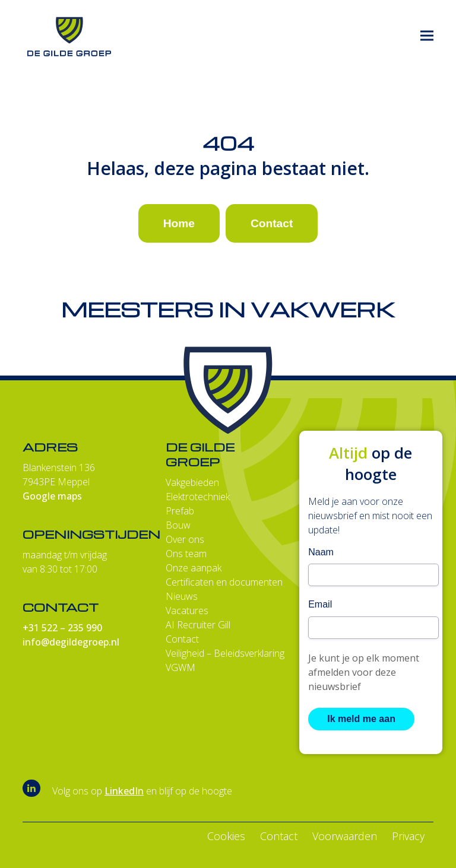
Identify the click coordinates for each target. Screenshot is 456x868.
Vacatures (187, 611)
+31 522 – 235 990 (62, 628)
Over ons (185, 539)
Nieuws (182, 596)
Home (179, 223)
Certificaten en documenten (224, 582)
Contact (272, 223)
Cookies (226, 836)
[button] (427, 36)
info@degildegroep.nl (71, 642)
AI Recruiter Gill (198, 625)
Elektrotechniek (198, 497)
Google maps (52, 496)
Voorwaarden (345, 836)
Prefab (180, 511)
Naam (321, 552)
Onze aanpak (194, 568)
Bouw (178, 525)
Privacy (408, 836)
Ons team (186, 554)
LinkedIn (124, 791)
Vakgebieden (192, 482)
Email (320, 604)
